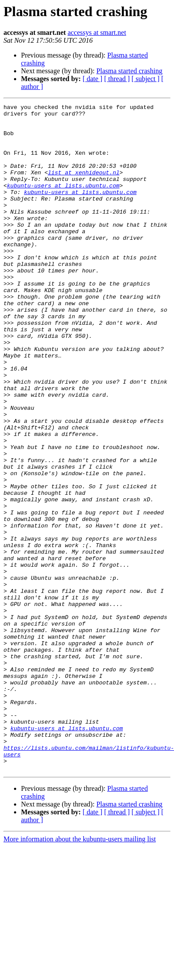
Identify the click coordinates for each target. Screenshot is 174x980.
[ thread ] (117, 79)
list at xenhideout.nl (84, 187)
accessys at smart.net (97, 32)
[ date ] (92, 79)
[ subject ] (146, 79)
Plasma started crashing (129, 71)
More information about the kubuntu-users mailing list (80, 972)
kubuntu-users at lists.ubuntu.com (63, 202)
